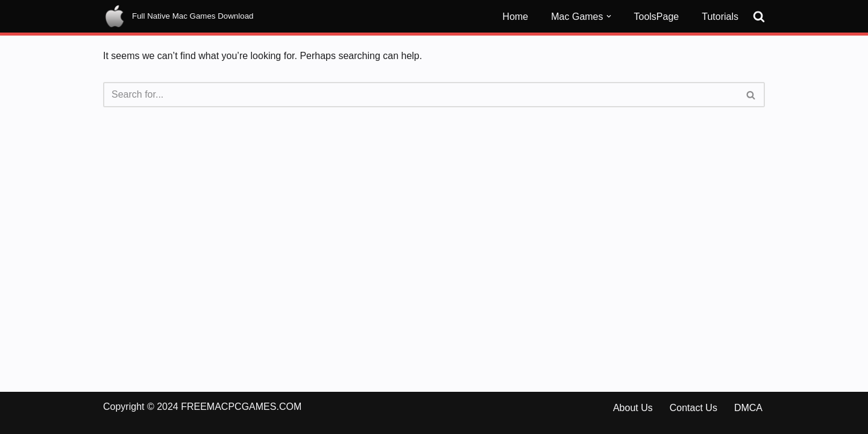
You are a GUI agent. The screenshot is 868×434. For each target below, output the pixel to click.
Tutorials (720, 17)
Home (516, 17)
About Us (633, 408)
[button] (609, 16)
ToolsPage (657, 17)
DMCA (748, 408)
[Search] (759, 16)
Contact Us (693, 408)
